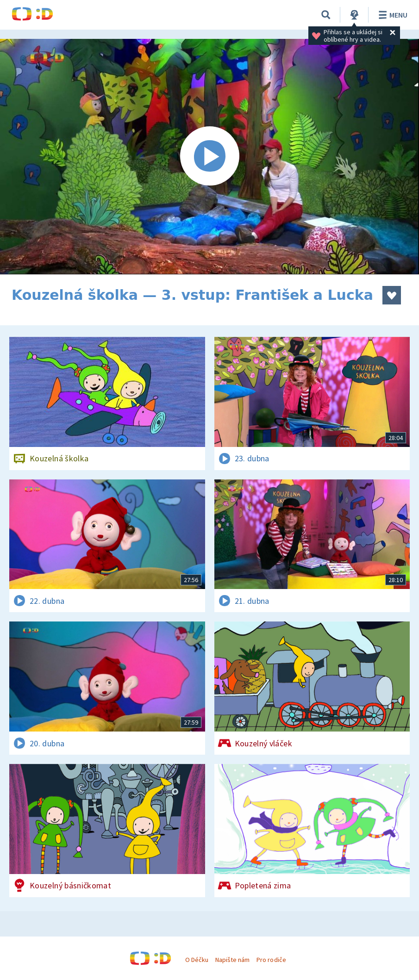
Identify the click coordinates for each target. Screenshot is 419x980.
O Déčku (197, 960)
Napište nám (232, 960)
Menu (391, 15)
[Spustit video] (209, 157)
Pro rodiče (271, 960)
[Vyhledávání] (326, 15)
